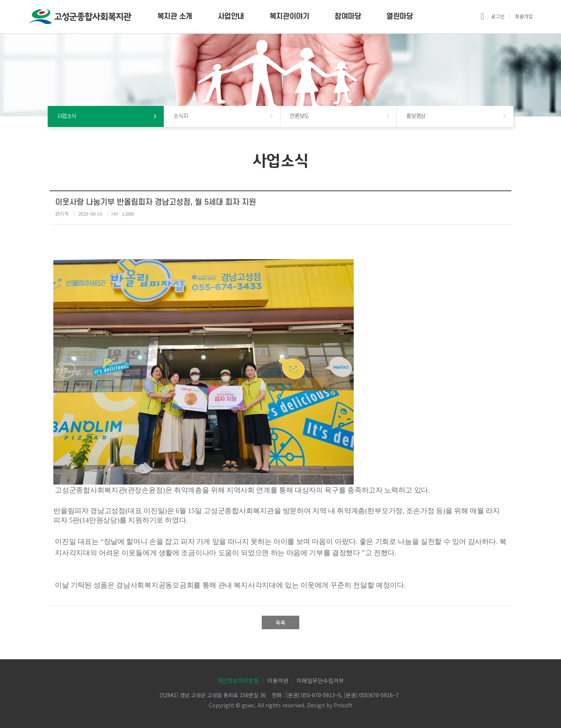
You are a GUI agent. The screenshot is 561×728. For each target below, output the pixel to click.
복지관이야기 (289, 17)
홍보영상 (416, 116)
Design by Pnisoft (330, 705)
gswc (248, 705)
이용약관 (278, 680)
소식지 (181, 116)
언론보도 (299, 116)
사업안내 (231, 17)
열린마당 (400, 17)
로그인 (498, 16)
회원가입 (524, 16)
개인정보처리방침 (238, 680)
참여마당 (348, 17)
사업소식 (67, 116)
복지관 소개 (175, 17)
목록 (280, 622)
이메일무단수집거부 (320, 680)
